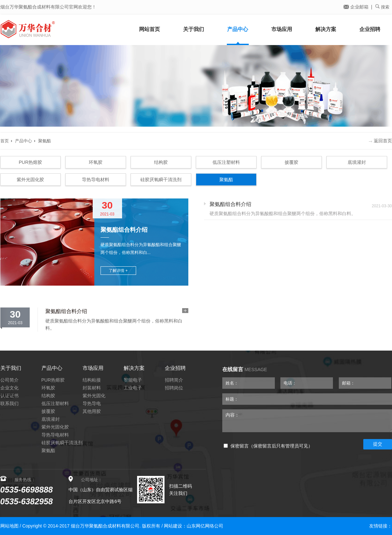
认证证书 (9, 396)
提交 (378, 444)
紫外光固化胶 (30, 180)
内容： (307, 421)
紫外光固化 (94, 396)
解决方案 (326, 29)
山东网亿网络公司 (205, 526)
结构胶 (161, 162)
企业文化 (9, 388)
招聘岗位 (174, 388)
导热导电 (92, 403)
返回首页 (380, 141)
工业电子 (133, 388)
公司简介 (9, 380)
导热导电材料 (96, 180)
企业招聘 (370, 29)
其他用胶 (92, 411)
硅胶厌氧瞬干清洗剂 (161, 180)
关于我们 (194, 29)
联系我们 (9, 403)
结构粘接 (92, 380)
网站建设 (173, 526)
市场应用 (282, 29)
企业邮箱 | (358, 7)
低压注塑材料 (226, 162)
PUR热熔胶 (31, 162)
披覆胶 (291, 162)
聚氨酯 (45, 141)
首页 (5, 141)
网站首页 (149, 29)
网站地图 (9, 526)
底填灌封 (357, 162)
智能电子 (133, 380)
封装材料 (92, 388)
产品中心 (238, 29)
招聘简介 (174, 380)
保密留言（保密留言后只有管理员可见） (268, 446)
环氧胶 (96, 162)
